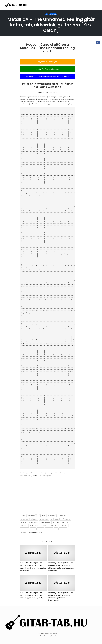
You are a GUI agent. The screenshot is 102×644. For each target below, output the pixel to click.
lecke (33, 529)
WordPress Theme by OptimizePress (48, 636)
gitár (43, 516)
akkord (23, 516)
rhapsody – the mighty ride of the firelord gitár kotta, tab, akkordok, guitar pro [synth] (32, 595)
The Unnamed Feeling (35, 532)
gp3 (58, 522)
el (38, 516)
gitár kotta (51, 516)
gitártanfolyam (34, 522)
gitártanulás (46, 522)
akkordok (31, 516)
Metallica (53, 14)
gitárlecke (34, 519)
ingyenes (65, 526)
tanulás (23, 532)
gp (53, 522)
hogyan (44, 526)
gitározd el (55, 519)
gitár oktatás (62, 516)
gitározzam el (66, 519)
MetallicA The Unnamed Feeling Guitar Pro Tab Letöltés (48, 76)
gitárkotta (24, 519)
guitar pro (24, 526)
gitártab (23, 522)
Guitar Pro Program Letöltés (47, 69)
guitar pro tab (35, 526)
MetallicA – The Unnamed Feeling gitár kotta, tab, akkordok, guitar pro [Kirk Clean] (51, 25)
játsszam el (25, 529)
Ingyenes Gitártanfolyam (48, 62)
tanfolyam (63, 529)
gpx (68, 522)
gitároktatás (44, 519)
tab (56, 529)
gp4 (63, 522)
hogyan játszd (54, 526)
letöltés (40, 529)
